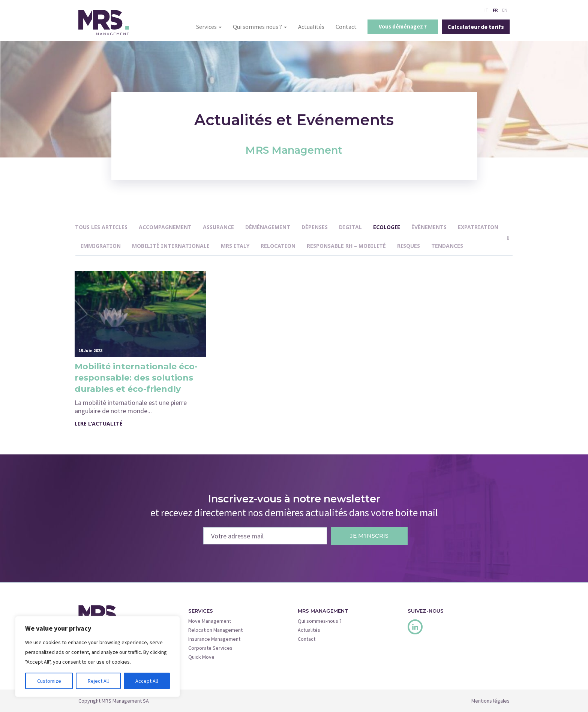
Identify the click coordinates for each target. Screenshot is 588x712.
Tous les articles (101, 227)
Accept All (147, 681)
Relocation (278, 246)
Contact (346, 27)
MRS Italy (235, 246)
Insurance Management (214, 639)
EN (505, 10)
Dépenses (315, 227)
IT (486, 10)
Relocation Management (215, 630)
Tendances (447, 246)
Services (209, 27)
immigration (101, 246)
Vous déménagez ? (403, 26)
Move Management (210, 621)
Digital (350, 227)
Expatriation (478, 227)
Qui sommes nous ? (260, 27)
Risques (409, 246)
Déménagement (268, 227)
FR (495, 10)
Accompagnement (165, 227)
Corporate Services (210, 648)
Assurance (218, 227)
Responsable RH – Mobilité (346, 246)
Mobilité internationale (171, 246)
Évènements (429, 227)
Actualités (311, 27)
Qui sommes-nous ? (320, 621)
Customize (49, 681)
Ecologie (387, 227)
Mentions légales (490, 701)
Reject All (98, 681)
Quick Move (201, 657)
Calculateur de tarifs (476, 27)
